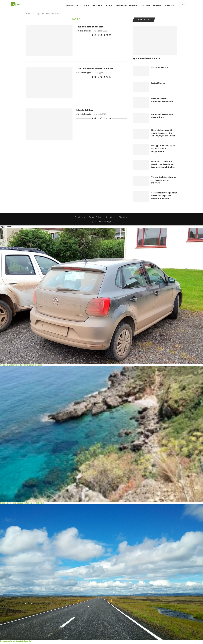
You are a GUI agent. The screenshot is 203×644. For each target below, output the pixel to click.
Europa (97, 5)
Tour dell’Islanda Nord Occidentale (95, 70)
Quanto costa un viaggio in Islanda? (16, 643)
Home (28, 15)
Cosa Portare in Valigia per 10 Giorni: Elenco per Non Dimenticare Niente (164, 197)
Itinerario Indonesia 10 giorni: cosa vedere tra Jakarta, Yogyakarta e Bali (164, 135)
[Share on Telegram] (101, 37)
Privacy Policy (95, 219)
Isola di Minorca (159, 85)
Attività (169, 5)
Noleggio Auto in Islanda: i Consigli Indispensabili (22, 366)
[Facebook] (183, 5)
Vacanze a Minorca (160, 69)
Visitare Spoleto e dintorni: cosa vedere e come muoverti (164, 182)
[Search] (191, 5)
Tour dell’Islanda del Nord (90, 28)
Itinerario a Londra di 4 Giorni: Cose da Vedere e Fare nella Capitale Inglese (164, 166)
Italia (85, 5)
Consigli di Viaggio (150, 5)
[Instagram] (186, 5)
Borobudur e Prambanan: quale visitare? (163, 118)
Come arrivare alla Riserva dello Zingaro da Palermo (23, 505)
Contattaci (110, 219)
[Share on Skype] (107, 37)
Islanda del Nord (85, 112)
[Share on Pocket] (104, 37)
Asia (108, 5)
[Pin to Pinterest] (95, 37)
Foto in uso (80, 219)
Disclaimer (124, 219)
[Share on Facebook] (93, 37)
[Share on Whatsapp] (98, 37)
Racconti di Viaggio (125, 5)
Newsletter (72, 5)
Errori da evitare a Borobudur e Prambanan (163, 102)
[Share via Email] (110, 37)
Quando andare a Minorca (147, 60)
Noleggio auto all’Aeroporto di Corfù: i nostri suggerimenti (162, 150)
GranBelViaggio (84, 33)
